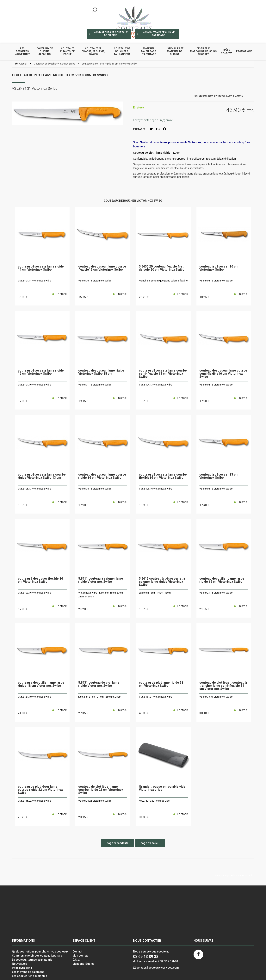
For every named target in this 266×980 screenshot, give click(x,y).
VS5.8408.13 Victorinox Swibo (216, 489)
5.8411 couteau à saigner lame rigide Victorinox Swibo (101, 580)
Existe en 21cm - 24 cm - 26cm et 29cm (100, 697)
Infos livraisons (22, 968)
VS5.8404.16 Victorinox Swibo (216, 385)
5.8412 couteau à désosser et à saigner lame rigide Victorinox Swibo (162, 582)
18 (204, 297)
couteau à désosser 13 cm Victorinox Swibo (219, 476)
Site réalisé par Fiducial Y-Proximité (233, 876)
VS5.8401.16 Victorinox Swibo (34, 385)
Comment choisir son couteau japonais (37, 956)
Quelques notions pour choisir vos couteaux (40, 952)
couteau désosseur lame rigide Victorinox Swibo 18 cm (101, 372)
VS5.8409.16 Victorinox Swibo (34, 593)
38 (204, 713)
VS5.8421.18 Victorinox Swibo (34, 697)
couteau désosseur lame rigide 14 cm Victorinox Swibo (41, 268)
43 (144, 713)
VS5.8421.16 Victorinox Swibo (216, 593)
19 (83, 401)
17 (23, 401)
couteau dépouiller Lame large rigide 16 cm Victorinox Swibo (222, 580)
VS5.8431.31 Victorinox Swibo (156, 697)
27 (83, 713)
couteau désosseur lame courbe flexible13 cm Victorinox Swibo (102, 268)
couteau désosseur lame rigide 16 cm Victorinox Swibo (41, 372)
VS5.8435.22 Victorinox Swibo (34, 801)
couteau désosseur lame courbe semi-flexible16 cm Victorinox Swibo (223, 374)
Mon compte (80, 956)
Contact (77, 952)
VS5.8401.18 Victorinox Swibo (95, 385)
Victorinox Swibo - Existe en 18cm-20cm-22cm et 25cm (101, 595)
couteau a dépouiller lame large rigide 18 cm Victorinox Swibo (41, 684)
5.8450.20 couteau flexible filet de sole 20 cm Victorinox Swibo (162, 268)
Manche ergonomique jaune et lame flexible (163, 281)
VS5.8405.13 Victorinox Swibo (34, 489)
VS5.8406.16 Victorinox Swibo (156, 489)
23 (144, 297)
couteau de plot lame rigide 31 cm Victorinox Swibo (60, 75)
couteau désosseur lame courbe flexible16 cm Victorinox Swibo (163, 476)
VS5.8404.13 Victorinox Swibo (156, 385)
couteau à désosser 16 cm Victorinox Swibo (219, 268)
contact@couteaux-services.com (158, 968)
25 (23, 817)
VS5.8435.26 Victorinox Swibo (95, 801)
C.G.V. (76, 960)
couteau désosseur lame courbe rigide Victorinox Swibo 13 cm (42, 476)
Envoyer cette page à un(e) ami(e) (153, 120)
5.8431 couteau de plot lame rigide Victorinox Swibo (99, 684)
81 (144, 817)
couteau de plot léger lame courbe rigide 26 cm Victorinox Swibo (101, 790)
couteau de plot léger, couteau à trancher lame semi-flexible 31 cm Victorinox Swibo (223, 686)
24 (23, 713)
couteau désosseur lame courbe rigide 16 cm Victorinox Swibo (102, 476)
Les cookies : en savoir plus (30, 976)
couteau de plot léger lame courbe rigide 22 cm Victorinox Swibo (40, 790)
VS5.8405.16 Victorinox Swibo (95, 489)
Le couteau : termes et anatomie (32, 960)
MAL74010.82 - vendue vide (154, 801)
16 (23, 297)
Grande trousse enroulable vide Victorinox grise (162, 788)
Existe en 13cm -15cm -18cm (155, 593)
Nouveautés (20, 964)
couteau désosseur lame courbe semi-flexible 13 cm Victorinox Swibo (163, 374)
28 (83, 817)
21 (204, 609)
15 (83, 297)
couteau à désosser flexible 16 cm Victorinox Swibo (40, 580)
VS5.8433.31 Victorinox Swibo (216, 697)
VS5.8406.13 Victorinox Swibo (95, 281)
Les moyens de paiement (28, 972)
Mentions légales (83, 964)
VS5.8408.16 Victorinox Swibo (216, 281)
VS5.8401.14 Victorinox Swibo (34, 281)
